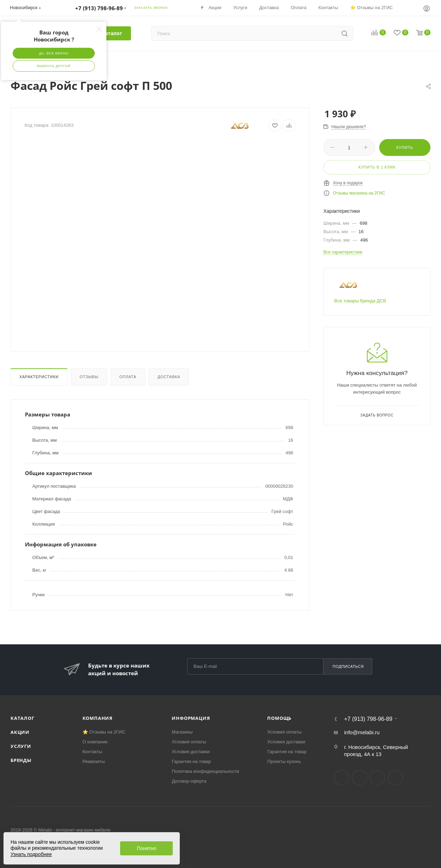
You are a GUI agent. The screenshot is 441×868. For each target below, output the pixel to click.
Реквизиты (94, 761)
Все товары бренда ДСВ (360, 301)
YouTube (377, 778)
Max (395, 778)
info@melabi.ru (362, 732)
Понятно (147, 848)
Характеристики (39, 377)
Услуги (21, 746)
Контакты (92, 752)
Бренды (21, 760)
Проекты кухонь (284, 761)
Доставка (169, 377)
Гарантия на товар (191, 761)
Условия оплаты (189, 742)
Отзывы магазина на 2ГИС (359, 193)
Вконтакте (341, 778)
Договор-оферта (189, 781)
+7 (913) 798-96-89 (368, 719)
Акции (20, 732)
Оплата (128, 377)
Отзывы (89, 377)
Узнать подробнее (31, 854)
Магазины (182, 732)
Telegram (359, 778)
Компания (98, 718)
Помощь (279, 718)
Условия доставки (191, 752)
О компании (95, 742)
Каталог (22, 718)
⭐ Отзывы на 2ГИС (104, 732)
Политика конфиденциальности (205, 771)
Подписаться (348, 666)
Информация (191, 718)
